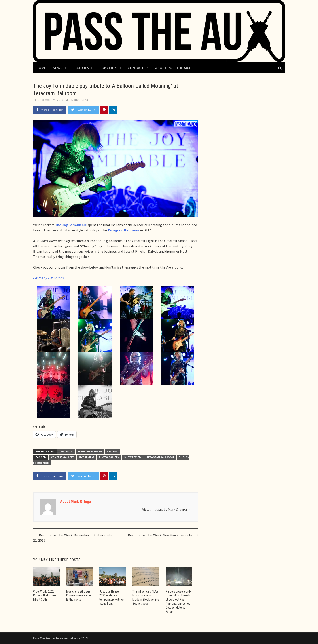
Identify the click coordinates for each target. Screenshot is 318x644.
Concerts (108, 68)
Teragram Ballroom (160, 457)
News (58, 68)
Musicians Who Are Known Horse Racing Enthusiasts (79, 595)
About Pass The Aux (173, 68)
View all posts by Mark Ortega (167, 509)
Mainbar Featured (90, 451)
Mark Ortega (80, 100)
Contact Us (138, 68)
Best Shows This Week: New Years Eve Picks (160, 535)
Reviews (112, 451)
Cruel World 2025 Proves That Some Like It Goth (45, 595)
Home (41, 68)
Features (81, 68)
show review (133, 457)
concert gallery (62, 457)
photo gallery (109, 457)
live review (86, 457)
